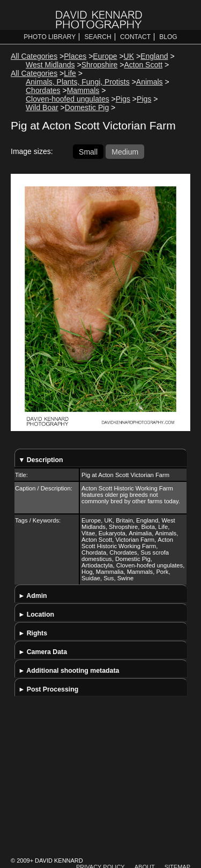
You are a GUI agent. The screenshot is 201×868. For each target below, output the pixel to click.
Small (88, 151)
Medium (125, 151)
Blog (168, 37)
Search (98, 37)
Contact (135, 37)
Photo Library (50, 37)
